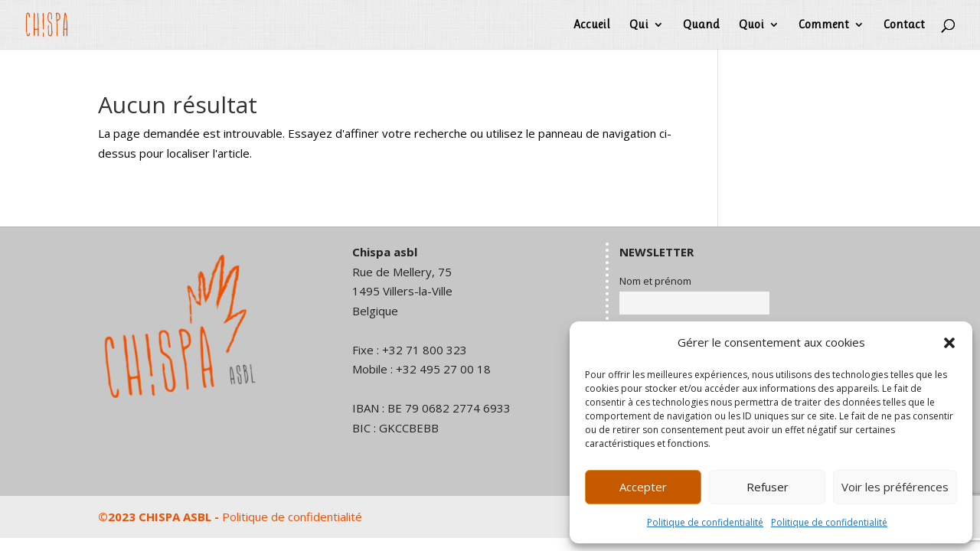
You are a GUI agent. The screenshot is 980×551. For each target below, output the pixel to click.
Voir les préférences (895, 487)
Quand (701, 25)
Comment (824, 25)
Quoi (751, 25)
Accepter (643, 487)
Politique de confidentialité (705, 522)
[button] (949, 343)
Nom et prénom (655, 281)
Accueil (592, 25)
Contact (904, 25)
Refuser (768, 487)
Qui (639, 25)
